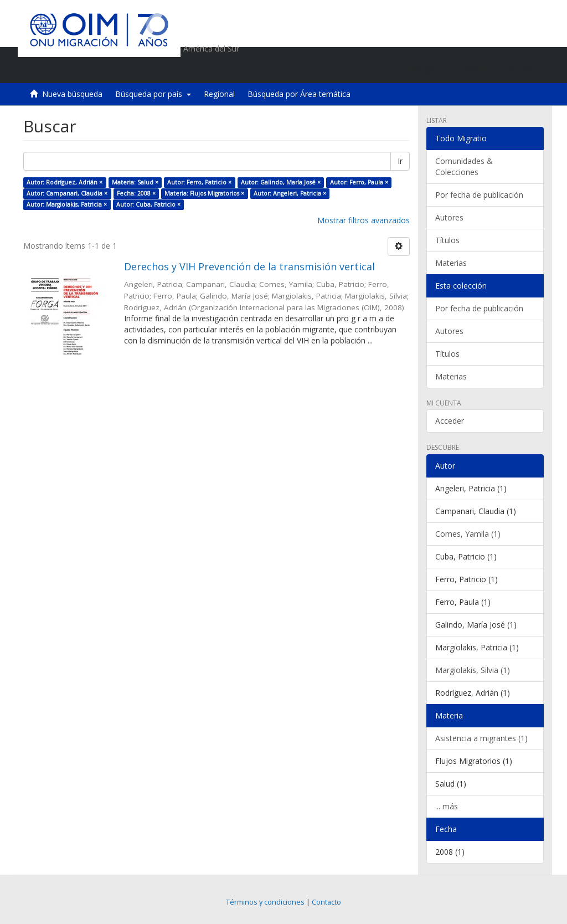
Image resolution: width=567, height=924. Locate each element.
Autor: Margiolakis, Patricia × (67, 204)
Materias (451, 263)
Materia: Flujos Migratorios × (204, 193)
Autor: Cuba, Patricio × (148, 204)
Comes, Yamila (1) (468, 534)
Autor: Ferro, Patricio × (199, 182)
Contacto (326, 902)
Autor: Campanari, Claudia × (67, 193)
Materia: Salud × (135, 182)
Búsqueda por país (153, 94)
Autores (449, 217)
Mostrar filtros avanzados (364, 220)
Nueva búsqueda (72, 94)
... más (447, 806)
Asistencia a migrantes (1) (481, 738)
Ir (400, 161)
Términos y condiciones (265, 902)
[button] (472, 69)
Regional (219, 94)
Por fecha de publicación (479, 195)
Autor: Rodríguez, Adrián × (65, 182)
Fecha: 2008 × (136, 193)
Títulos (447, 240)
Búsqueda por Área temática (299, 94)
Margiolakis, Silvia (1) (473, 670)
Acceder (450, 421)
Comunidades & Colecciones (464, 166)
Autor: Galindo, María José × (281, 182)
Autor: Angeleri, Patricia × (290, 193)
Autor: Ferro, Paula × (359, 182)
